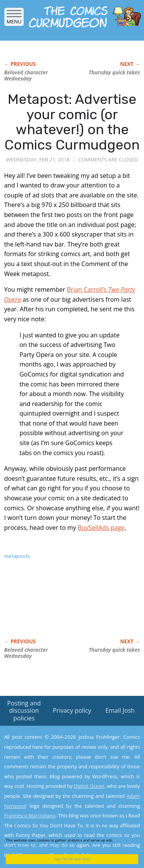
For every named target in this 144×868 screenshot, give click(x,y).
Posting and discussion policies (24, 710)
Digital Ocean (89, 786)
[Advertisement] (66, 607)
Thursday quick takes (114, 72)
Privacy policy (72, 710)
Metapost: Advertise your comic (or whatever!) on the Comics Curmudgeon (72, 122)
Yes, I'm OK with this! (72, 859)
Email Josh (120, 710)
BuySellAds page (101, 528)
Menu (14, 19)
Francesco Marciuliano (30, 815)
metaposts (17, 556)
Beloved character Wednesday (26, 76)
